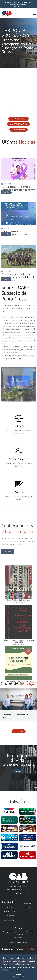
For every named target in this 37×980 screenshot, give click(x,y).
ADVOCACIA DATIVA (18, 124)
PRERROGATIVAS (18, 119)
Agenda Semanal (9, 911)
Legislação (9, 907)
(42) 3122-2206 (18, 6)
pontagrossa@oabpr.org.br (19, 4)
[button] (12, 107)
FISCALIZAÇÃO (19, 130)
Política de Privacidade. (10, 970)
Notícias (28, 907)
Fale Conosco (28, 912)
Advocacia (28, 903)
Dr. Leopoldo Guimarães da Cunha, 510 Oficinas (18, 2)
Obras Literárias (9, 920)
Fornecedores (9, 916)
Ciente (18, 975)
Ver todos (19, 731)
